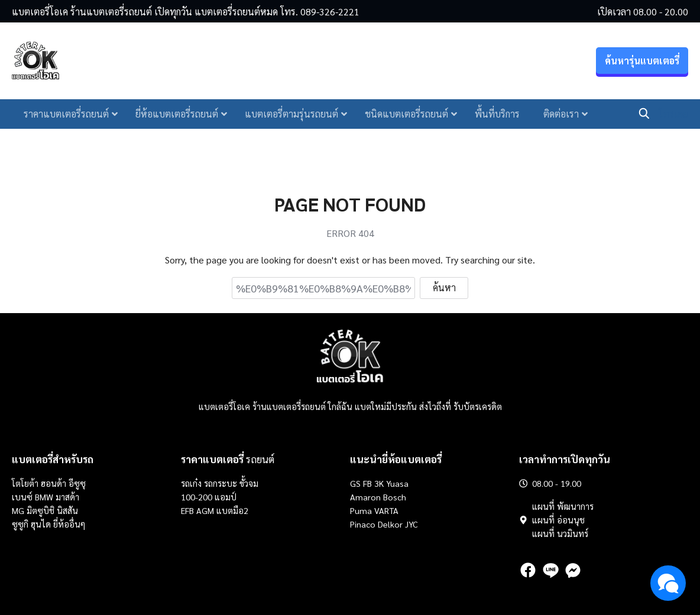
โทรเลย (673, 115)
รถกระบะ (222, 483)
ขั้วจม (249, 483)
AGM (205, 510)
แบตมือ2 (232, 510)
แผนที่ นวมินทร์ (560, 533)
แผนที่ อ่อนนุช (558, 520)
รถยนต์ (228, 459)
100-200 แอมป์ (209, 497)
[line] (550, 570)
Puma (361, 510)
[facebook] (528, 570)
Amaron (365, 497)
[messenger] (573, 570)
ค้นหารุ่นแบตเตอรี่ (642, 62)
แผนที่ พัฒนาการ (563, 506)
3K (379, 483)
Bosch (395, 497)
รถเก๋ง (191, 483)
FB (367, 483)
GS (355, 483)
